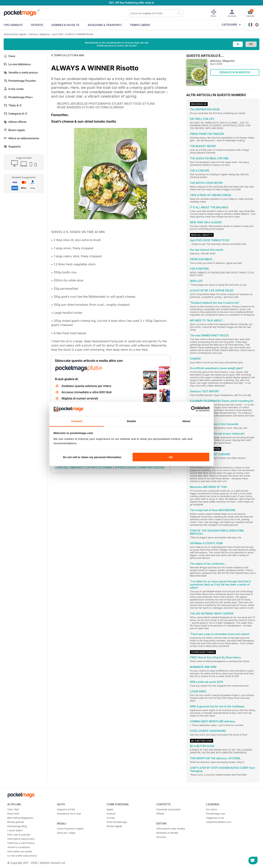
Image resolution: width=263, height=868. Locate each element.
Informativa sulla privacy (21, 839)
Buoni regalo (14, 130)
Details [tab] (131, 421)
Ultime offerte (15, 122)
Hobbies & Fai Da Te (65, 25)
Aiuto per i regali (66, 833)
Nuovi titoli (13, 814)
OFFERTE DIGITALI (126, 468)
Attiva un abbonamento (21, 138)
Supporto (12, 146)
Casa (9, 56)
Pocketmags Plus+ (18, 97)
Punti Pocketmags (117, 822)
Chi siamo (211, 809)
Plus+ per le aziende (19, 835)
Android (111, 814)
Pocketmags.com (216, 814)
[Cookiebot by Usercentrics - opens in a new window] (194, 409)
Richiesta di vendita (167, 833)
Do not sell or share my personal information (92, 457)
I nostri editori (15, 830)
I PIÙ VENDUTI (13, 25)
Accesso (161, 837)
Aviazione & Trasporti (105, 25)
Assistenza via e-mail (69, 814)
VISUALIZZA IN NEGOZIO (235, 72)
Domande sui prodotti (168, 809)
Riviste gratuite (16, 822)
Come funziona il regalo (70, 829)
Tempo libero (140, 25)
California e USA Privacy (21, 843)
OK (171, 457)
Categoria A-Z (15, 114)
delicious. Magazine (39, 34)
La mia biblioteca (17, 64)
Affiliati (160, 814)
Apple (110, 809)
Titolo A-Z (13, 105)
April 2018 (57, 34)
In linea (111, 818)
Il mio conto (14, 89)
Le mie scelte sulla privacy (22, 856)
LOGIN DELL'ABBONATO (69, 468)
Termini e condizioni (19, 847)
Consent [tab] (77, 421)
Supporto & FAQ (66, 809)
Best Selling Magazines (20, 818)
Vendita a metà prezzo (21, 72)
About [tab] (186, 421)
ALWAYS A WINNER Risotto (80, 34)
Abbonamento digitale (15, 34)
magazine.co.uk (215, 818)
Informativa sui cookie (20, 851)
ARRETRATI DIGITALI (152, 468)
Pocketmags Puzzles (20, 81)
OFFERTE (37, 25)
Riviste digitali (114, 826)
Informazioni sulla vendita (171, 829)
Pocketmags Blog (17, 826)
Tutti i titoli (13, 809)
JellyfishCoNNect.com (219, 822)
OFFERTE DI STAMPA (99, 468)
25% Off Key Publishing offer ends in (131, 3)
